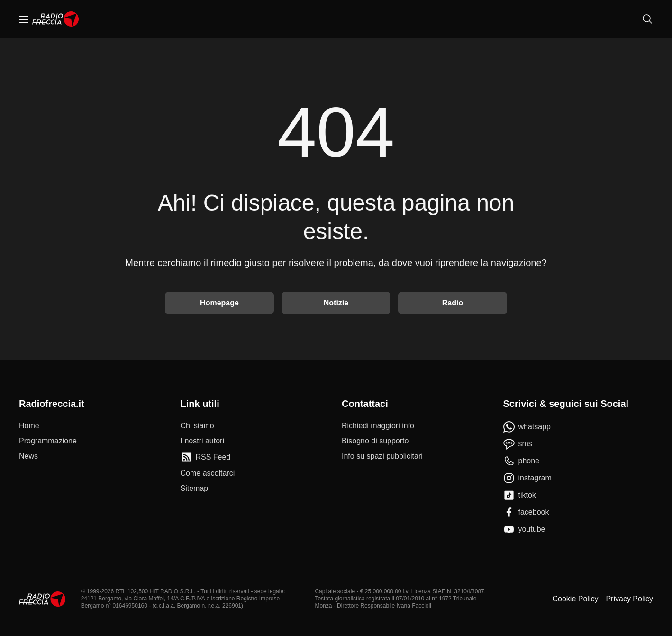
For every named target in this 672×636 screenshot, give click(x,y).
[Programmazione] (48, 441)
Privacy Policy (629, 599)
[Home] (56, 19)
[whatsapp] (527, 427)
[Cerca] (647, 19)
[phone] (522, 461)
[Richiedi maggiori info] (378, 426)
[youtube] (524, 529)
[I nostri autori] (202, 441)
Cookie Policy (575, 599)
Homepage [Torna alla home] (219, 303)
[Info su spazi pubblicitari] (382, 456)
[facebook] (526, 512)
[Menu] (24, 19)
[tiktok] (520, 495)
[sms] (518, 444)
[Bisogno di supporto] (375, 441)
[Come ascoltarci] (208, 473)
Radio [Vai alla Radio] (453, 303)
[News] (28, 456)
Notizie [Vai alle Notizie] (336, 303)
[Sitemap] (195, 489)
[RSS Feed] (206, 457)
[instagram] (527, 478)
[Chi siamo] (197, 426)
